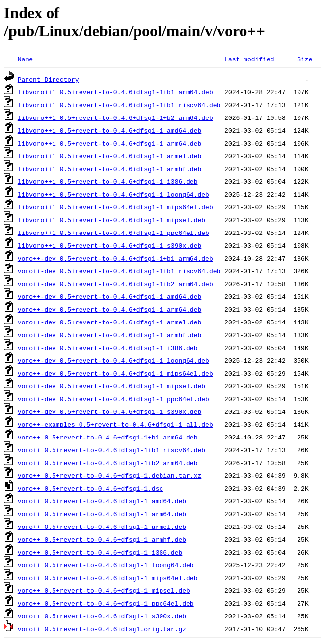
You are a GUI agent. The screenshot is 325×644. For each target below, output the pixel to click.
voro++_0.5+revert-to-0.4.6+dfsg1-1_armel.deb (102, 527)
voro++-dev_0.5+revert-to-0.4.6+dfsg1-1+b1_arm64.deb (115, 258)
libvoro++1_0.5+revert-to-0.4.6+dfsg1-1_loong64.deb (113, 194)
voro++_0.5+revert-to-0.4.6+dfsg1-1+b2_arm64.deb (108, 463)
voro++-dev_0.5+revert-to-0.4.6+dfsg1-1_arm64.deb (109, 309)
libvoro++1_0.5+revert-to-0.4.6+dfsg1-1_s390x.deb (109, 245)
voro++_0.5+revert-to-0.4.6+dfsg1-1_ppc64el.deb (106, 603)
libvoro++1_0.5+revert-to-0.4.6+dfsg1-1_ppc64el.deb (113, 233)
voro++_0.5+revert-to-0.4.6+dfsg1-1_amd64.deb (102, 501)
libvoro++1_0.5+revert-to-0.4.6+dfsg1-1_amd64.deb (109, 130)
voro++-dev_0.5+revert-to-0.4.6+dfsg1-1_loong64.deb (113, 360)
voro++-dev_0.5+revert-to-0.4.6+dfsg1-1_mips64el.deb (115, 373)
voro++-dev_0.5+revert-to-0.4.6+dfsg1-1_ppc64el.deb (113, 399)
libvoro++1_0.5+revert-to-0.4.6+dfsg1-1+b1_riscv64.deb (119, 105)
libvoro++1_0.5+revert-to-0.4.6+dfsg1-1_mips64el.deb (115, 207)
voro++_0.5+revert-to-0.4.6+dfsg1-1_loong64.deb (106, 565)
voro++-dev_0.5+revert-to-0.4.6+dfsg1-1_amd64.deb (109, 296)
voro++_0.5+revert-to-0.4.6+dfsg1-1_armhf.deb (102, 539)
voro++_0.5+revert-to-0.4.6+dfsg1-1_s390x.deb (102, 616)
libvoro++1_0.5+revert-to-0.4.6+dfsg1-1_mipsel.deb (111, 220)
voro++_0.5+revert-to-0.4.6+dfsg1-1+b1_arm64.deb (108, 437)
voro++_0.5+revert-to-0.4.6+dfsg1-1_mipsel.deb (104, 590)
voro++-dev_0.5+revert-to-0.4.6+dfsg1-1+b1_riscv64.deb (119, 271)
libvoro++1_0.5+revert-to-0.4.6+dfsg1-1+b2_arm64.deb (115, 117)
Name (25, 59)
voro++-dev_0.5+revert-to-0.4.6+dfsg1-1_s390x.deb (109, 411)
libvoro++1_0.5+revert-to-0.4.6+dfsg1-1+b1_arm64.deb (115, 92)
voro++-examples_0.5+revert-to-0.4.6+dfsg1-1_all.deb (115, 424)
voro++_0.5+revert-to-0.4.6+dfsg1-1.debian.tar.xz (109, 475)
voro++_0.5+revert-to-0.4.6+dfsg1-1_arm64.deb (102, 514)
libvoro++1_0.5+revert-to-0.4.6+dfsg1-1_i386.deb (108, 181)
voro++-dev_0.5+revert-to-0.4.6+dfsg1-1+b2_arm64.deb (115, 284)
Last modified (249, 59)
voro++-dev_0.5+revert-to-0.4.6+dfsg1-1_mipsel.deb (111, 386)
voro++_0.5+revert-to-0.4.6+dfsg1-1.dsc (90, 488)
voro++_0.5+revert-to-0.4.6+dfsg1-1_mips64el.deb (108, 578)
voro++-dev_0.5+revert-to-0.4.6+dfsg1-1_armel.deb (109, 322)
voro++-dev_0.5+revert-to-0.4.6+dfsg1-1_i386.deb (108, 348)
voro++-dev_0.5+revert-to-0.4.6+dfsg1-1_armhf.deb (109, 335)
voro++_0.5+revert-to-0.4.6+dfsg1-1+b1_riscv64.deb (111, 450)
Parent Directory (48, 79)
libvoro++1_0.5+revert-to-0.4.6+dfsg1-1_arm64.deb (109, 143)
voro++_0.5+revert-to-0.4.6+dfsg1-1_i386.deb (100, 552)
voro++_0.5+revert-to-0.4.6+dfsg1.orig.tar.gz (102, 629)
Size (305, 59)
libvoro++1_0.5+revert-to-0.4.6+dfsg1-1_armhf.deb (109, 169)
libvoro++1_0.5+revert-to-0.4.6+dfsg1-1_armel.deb (109, 156)
